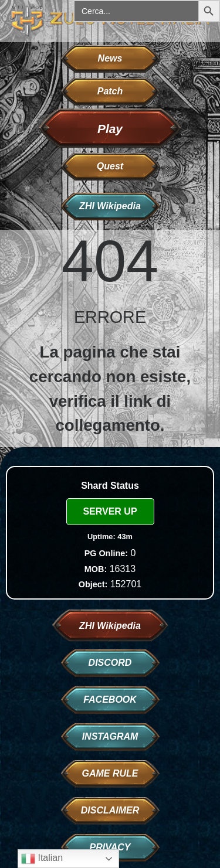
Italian (42, 859)
